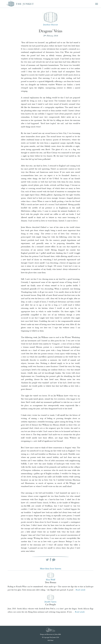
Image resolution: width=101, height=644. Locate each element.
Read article (80, 590)
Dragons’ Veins (51, 31)
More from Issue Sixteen (51, 569)
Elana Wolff (51, 580)
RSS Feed (50, 640)
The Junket (25, 4)
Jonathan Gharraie (51, 25)
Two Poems (50, 582)
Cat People (50, 604)
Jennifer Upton (50, 602)
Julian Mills (58, 634)
